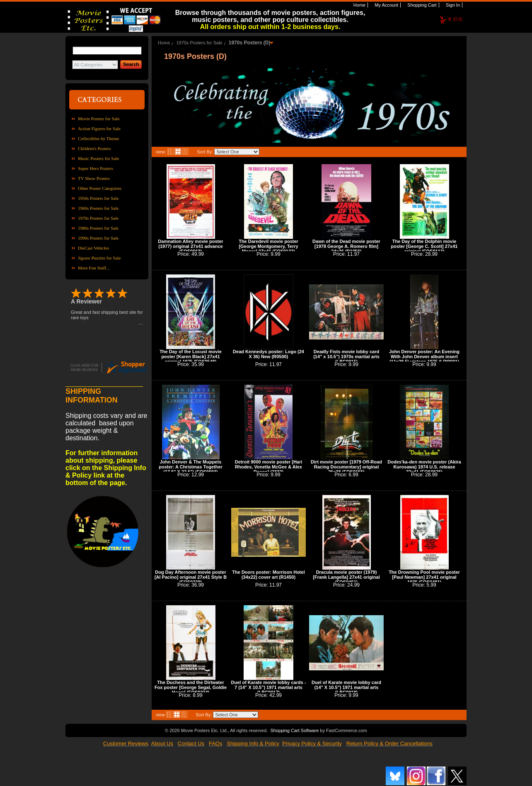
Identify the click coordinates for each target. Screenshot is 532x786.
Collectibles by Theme (98, 138)
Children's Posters (94, 148)
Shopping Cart (421, 5)
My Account (386, 5)
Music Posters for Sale (98, 158)
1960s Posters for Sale (98, 208)
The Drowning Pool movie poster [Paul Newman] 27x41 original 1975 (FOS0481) (424, 577)
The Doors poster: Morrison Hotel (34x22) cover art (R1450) (268, 575)
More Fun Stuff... (94, 268)
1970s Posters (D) (250, 43)
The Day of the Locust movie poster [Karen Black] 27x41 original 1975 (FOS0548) (191, 357)
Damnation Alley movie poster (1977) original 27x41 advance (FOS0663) (190, 246)
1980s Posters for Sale (98, 228)
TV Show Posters (94, 178)
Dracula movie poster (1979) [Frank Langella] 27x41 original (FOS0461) (346, 577)
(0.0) (455, 19)
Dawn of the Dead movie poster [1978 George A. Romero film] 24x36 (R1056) (346, 246)
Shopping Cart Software (294, 730)
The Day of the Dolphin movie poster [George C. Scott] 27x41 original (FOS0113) (424, 246)
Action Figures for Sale (99, 129)
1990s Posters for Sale (98, 238)
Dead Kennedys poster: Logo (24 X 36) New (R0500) (268, 354)
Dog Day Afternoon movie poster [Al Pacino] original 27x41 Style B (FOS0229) (191, 577)
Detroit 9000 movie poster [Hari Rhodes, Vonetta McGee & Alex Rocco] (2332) (269, 467)
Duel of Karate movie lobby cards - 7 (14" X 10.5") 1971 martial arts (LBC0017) (269, 687)
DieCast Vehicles (93, 248)
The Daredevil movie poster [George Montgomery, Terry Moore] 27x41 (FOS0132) (268, 246)
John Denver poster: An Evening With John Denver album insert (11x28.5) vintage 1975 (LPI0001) (424, 357)
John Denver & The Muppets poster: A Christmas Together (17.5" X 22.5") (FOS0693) (191, 467)
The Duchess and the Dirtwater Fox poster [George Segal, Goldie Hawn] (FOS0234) (191, 687)
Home (359, 5)
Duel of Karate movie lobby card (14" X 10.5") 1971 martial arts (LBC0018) (346, 687)
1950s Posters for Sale (98, 198)
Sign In (452, 5)
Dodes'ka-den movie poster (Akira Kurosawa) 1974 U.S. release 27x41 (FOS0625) (424, 467)
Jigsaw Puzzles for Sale (99, 258)
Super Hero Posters (96, 168)
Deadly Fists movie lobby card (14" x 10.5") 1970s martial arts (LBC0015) (346, 357)
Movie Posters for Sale (99, 119)
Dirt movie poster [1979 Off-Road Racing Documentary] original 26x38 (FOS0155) (346, 467)
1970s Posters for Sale (98, 218)
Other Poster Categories (100, 188)
